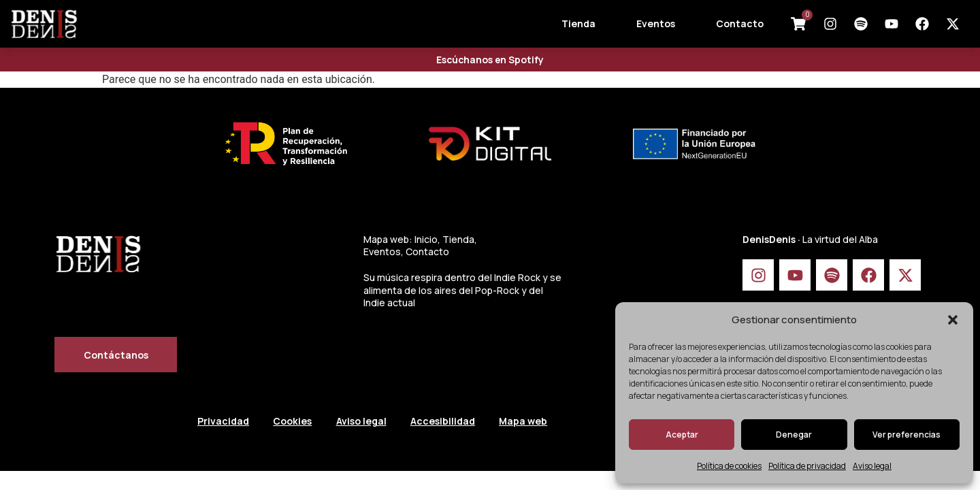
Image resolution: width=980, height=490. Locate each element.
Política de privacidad (807, 466)
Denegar (794, 435)
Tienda (578, 23)
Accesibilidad (452, 422)
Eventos (656, 23)
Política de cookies (729, 466)
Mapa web (536, 422)
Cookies (296, 422)
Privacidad (223, 422)
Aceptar (682, 435)
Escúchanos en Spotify (490, 60)
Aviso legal (872, 466)
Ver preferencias (906, 435)
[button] (953, 320)
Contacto (740, 23)
